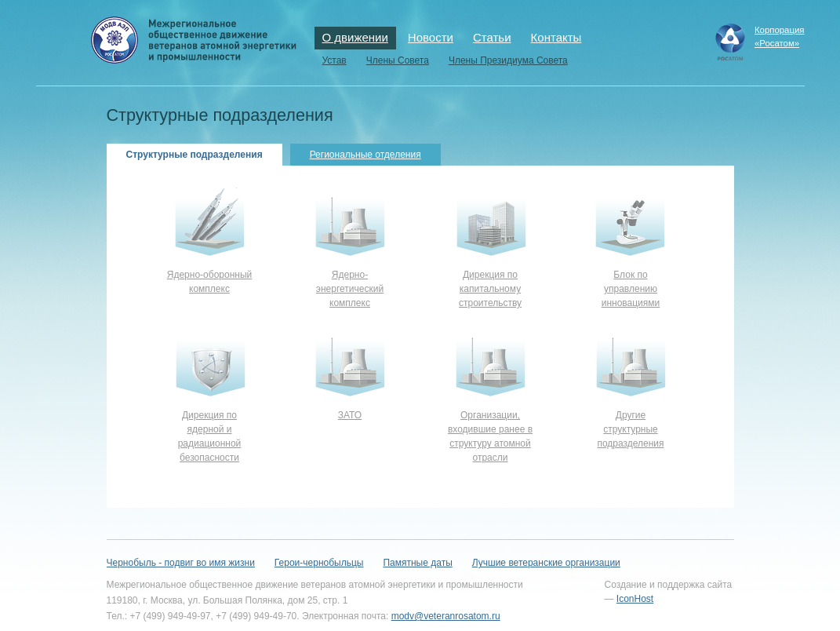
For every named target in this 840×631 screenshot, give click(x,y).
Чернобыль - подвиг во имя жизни (181, 563)
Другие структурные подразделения (630, 429)
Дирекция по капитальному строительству (490, 289)
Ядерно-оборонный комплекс (209, 282)
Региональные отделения (365, 155)
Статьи (492, 37)
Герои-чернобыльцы (319, 563)
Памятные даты (417, 563)
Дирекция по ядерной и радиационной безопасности (210, 436)
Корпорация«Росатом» (780, 36)
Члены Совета (398, 60)
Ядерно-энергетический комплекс (350, 289)
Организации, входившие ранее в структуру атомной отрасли (490, 436)
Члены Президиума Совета (508, 60)
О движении (355, 37)
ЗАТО (350, 415)
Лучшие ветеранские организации (546, 563)
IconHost (635, 599)
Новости (431, 37)
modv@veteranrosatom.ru (446, 616)
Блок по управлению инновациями (631, 289)
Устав (335, 60)
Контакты (556, 37)
